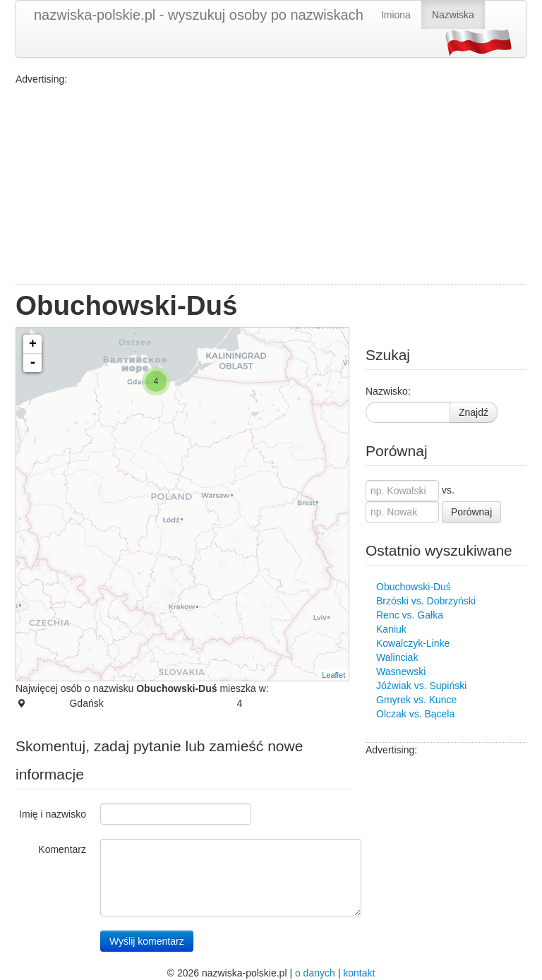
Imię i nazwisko (53, 814)
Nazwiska (453, 15)
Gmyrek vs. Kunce (416, 700)
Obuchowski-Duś (414, 587)
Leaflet (333, 675)
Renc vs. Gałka (410, 615)
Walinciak (397, 657)
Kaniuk (391, 629)
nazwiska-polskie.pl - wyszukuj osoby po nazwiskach (199, 15)
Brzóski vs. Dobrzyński (426, 601)
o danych (315, 973)
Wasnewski (401, 671)
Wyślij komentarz (147, 941)
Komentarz (62, 849)
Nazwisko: (388, 391)
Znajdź (474, 412)
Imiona (396, 15)
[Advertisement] (271, 185)
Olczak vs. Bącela (415, 714)
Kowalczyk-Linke (413, 643)
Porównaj (471, 512)
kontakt (359, 973)
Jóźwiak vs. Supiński (421, 686)
